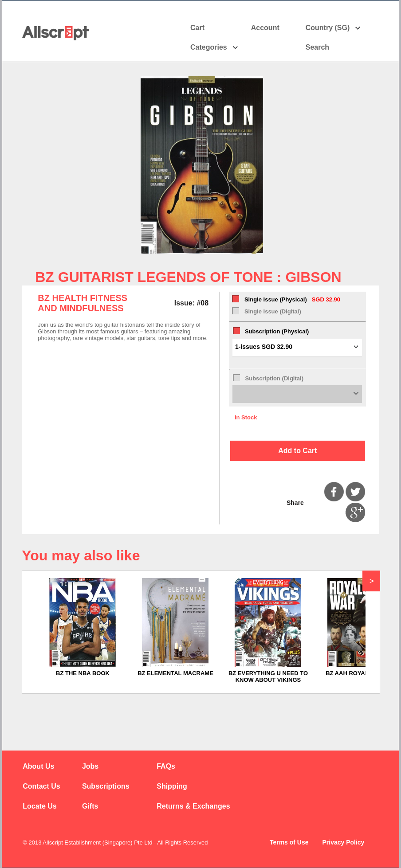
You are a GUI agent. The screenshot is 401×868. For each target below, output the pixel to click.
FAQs (166, 766)
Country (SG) (333, 28)
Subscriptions (106, 786)
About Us (38, 766)
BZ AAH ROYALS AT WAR (361, 673)
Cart (197, 28)
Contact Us (41, 786)
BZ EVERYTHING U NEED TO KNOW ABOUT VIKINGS (268, 676)
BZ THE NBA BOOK (83, 673)
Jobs (90, 766)
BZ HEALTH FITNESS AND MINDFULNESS (83, 303)
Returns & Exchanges (193, 806)
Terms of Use (289, 842)
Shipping (172, 786)
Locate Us (39, 806)
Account (273, 28)
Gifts (90, 806)
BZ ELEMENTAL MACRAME (175, 673)
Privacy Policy (343, 842)
